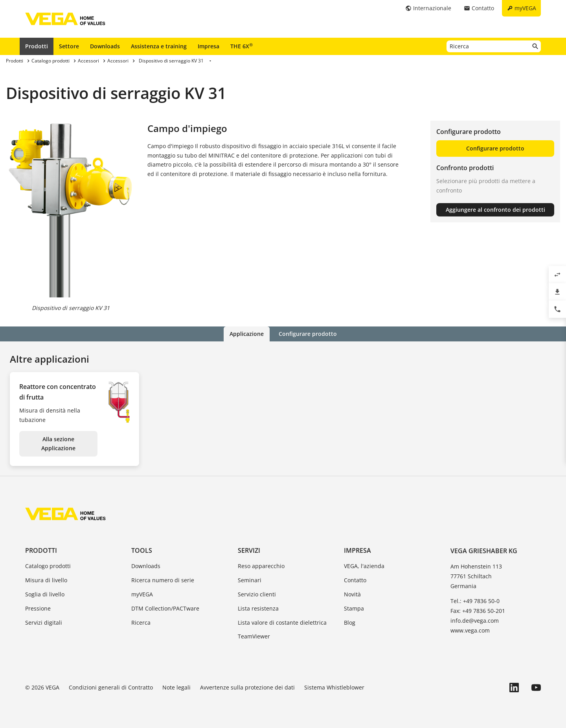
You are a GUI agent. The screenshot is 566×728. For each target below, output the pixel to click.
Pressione (38, 608)
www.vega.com (470, 630)
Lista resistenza (258, 608)
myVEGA (142, 594)
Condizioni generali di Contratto (111, 687)
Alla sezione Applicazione (58, 444)
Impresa (209, 46)
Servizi (249, 550)
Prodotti (37, 46)
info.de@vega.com (475, 621)
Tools (142, 550)
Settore (69, 46)
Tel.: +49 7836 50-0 (475, 601)
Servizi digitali (44, 623)
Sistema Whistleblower (334, 687)
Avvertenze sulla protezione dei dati (247, 687)
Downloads (105, 46)
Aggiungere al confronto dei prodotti (495, 210)
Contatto (355, 580)
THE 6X (242, 46)
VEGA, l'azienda (364, 566)
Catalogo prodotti (48, 566)
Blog (350, 623)
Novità (352, 594)
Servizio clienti (257, 594)
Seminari (250, 580)
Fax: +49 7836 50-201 (478, 611)
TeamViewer (254, 636)
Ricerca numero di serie (163, 580)
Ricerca (141, 623)
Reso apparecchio (261, 566)
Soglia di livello (45, 594)
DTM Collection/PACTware (165, 608)
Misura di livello (46, 580)
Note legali (176, 687)
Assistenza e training (159, 46)
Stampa (354, 608)
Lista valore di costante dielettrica (282, 623)
